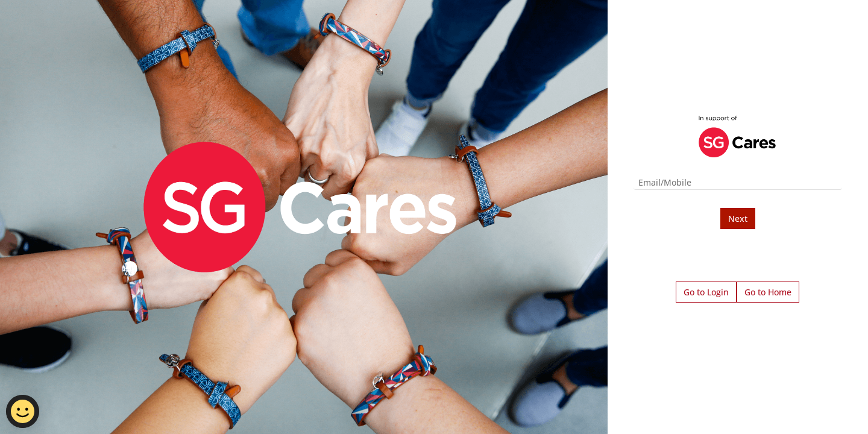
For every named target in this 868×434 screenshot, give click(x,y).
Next (738, 219)
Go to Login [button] (706, 292)
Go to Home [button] (768, 292)
